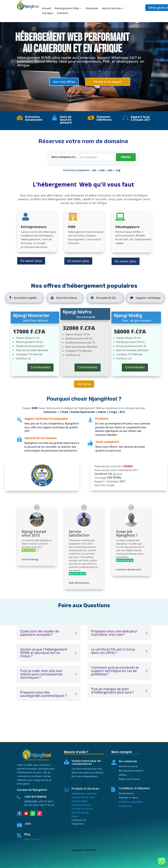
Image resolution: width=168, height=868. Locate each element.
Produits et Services (85, 789)
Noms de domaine (81, 805)
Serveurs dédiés (80, 801)
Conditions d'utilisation (134, 788)
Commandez (40, 367)
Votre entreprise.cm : (64, 157)
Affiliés (123, 775)
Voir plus (84, 384)
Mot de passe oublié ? (131, 771)
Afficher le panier (128, 766)
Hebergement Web (67, 9)
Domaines (92, 9)
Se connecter (128, 761)
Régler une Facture (129, 779)
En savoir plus (31, 261)
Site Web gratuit (80, 812)
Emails (75, 816)
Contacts (63, 13)
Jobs (28, 824)
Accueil (47, 9)
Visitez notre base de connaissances (86, 762)
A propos (48, 13)
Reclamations (126, 793)
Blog (27, 834)
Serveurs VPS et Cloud (83, 797)
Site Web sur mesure (82, 809)
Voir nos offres (64, 82)
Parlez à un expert (108, 82)
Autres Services (112, 9)
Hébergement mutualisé (84, 793)
